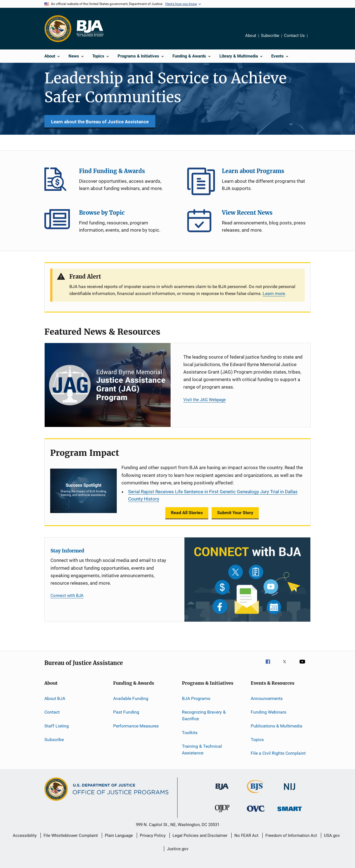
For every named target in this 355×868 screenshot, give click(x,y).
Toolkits (190, 732)
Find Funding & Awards (58, 181)
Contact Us (294, 36)
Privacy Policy (153, 836)
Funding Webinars (268, 712)
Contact (52, 712)
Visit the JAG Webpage (205, 400)
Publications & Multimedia (277, 726)
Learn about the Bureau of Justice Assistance (100, 122)
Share (314, 36)
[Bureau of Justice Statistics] (256, 794)
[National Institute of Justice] (290, 791)
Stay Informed (67, 551)
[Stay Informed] (247, 580)
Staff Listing (57, 726)
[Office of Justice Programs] (58, 29)
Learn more (274, 293)
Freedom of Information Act (291, 836)
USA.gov (332, 836)
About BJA (55, 698)
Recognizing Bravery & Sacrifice (204, 715)
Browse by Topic (58, 223)
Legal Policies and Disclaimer (200, 836)
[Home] (90, 29)
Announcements (267, 698)
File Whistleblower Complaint (71, 836)
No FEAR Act (246, 836)
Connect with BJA (67, 596)
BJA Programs (196, 698)
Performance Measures (136, 726)
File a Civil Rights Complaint (278, 753)
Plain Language (119, 836)
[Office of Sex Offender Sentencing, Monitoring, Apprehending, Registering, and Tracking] (290, 812)
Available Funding (131, 698)
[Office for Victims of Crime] (256, 813)
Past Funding (126, 712)
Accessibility (25, 836)
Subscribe (270, 36)
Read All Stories (187, 513)
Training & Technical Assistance (202, 750)
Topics (257, 740)
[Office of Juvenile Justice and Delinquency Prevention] (222, 813)
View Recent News (201, 223)
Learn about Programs (201, 181)
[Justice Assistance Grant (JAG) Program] (108, 385)
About (251, 36)
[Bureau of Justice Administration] (222, 791)
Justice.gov (178, 849)
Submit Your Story (235, 513)
